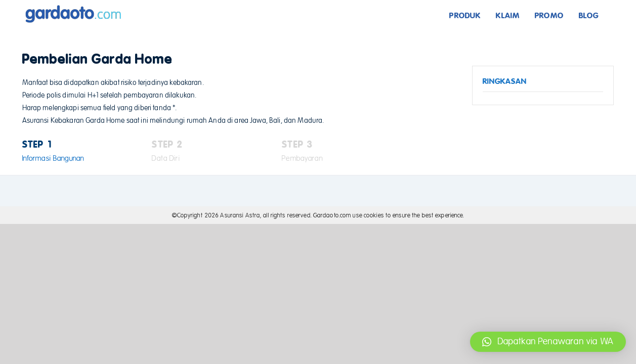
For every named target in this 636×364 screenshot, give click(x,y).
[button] (548, 342)
